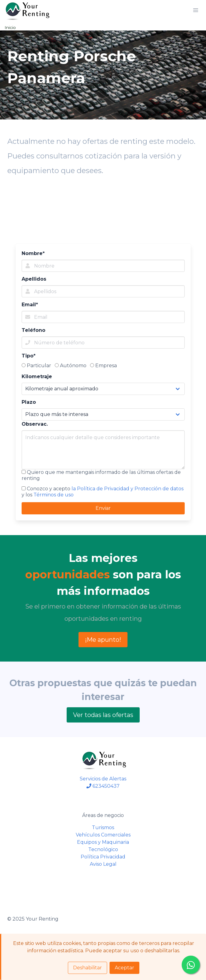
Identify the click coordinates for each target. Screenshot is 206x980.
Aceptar (124, 968)
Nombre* (33, 253)
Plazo (29, 402)
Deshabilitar (87, 968)
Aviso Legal (103, 864)
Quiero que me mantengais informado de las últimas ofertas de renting (101, 475)
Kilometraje (37, 376)
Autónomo (71, 366)
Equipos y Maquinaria (103, 842)
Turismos (103, 827)
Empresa (103, 366)
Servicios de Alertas (103, 779)
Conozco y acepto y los (103, 492)
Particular (36, 366)
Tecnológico (103, 849)
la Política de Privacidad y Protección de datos (127, 489)
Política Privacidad (103, 857)
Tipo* (29, 356)
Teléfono (33, 330)
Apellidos (34, 279)
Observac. (35, 424)
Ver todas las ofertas (103, 715)
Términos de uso (54, 495)
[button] (196, 10)
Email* (30, 305)
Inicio (10, 27)
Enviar (103, 508)
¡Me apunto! (103, 640)
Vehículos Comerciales (103, 835)
